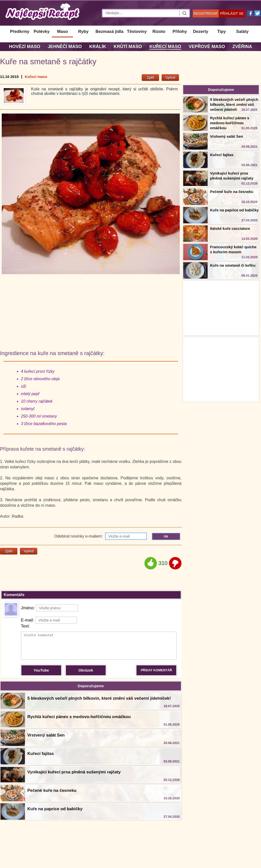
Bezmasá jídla (109, 31)
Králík (98, 47)
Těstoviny (137, 31)
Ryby (84, 31)
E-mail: (49, 620)
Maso (63, 31)
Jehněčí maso (65, 47)
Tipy (222, 31)
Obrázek (86, 670)
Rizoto (159, 31)
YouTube (41, 670)
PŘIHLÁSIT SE (232, 13)
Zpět (150, 77)
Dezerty (200, 31)
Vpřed (170, 77)
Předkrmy (20, 31)
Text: (25, 626)
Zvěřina (242, 47)
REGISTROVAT (206, 13)
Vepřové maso (207, 47)
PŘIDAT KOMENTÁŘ (156, 670)
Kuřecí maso (165, 47)
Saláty (242, 31)
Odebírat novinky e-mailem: (101, 536)
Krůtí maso (128, 47)
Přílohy (180, 31)
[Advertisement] (221, 369)
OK (166, 537)
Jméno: (49, 608)
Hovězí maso (25, 47)
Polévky (42, 31)
